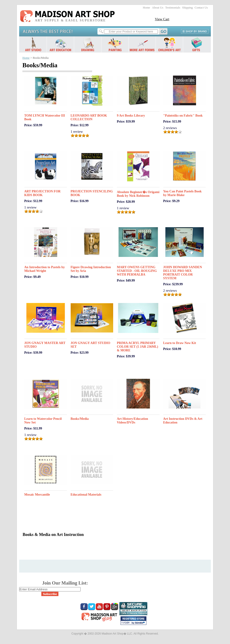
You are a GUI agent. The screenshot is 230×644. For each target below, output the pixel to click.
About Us (158, 8)
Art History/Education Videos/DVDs (132, 421)
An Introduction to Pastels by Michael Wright (45, 269)
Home (147, 8)
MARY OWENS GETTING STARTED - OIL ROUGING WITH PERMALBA (137, 271)
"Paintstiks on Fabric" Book (183, 116)
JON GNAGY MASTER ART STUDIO (45, 345)
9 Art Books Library (131, 116)
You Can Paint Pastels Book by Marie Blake (182, 193)
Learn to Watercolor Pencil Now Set (43, 421)
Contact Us (201, 8)
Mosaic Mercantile (37, 495)
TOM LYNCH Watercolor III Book (45, 117)
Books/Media (80, 419)
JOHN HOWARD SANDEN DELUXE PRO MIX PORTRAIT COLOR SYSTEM (183, 273)
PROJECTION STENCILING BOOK (92, 193)
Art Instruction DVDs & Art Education (183, 421)
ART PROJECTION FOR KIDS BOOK (42, 193)
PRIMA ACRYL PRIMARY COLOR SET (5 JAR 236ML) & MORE (138, 347)
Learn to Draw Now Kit (180, 343)
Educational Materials (86, 495)
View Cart (162, 19)
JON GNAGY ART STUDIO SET (91, 345)
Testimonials (173, 8)
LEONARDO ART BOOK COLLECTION (89, 117)
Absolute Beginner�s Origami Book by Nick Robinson (138, 194)
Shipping (188, 8)
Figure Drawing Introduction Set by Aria (91, 269)
